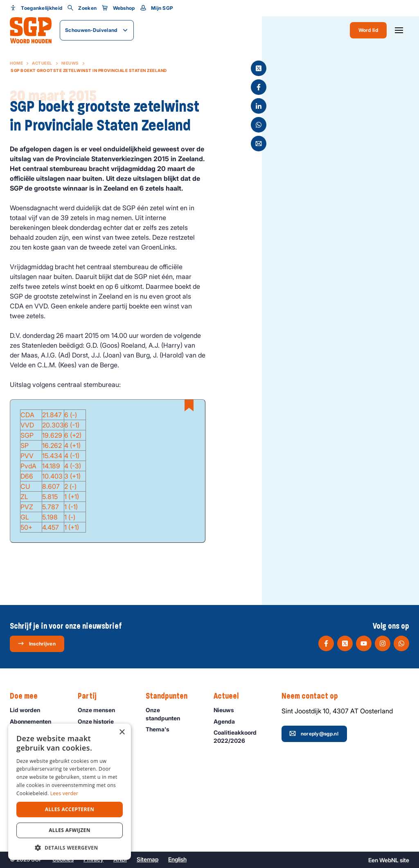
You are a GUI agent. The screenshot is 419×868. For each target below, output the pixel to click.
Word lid (368, 30)
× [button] (122, 732)
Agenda (228, 721)
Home (16, 63)
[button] (70, 848)
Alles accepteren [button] (70, 809)
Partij (91, 696)
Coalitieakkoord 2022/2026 (241, 736)
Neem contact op (314, 696)
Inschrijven (37, 643)
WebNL (389, 860)
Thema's (161, 729)
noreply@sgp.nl (314, 733)
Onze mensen (100, 710)
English (177, 859)
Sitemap (148, 859)
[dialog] (70, 792)
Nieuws (70, 63)
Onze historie (99, 721)
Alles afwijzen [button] (70, 830)
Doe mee (28, 696)
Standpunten (171, 696)
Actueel (42, 63)
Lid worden (29, 710)
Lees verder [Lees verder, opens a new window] (64, 793)
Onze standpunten (173, 714)
